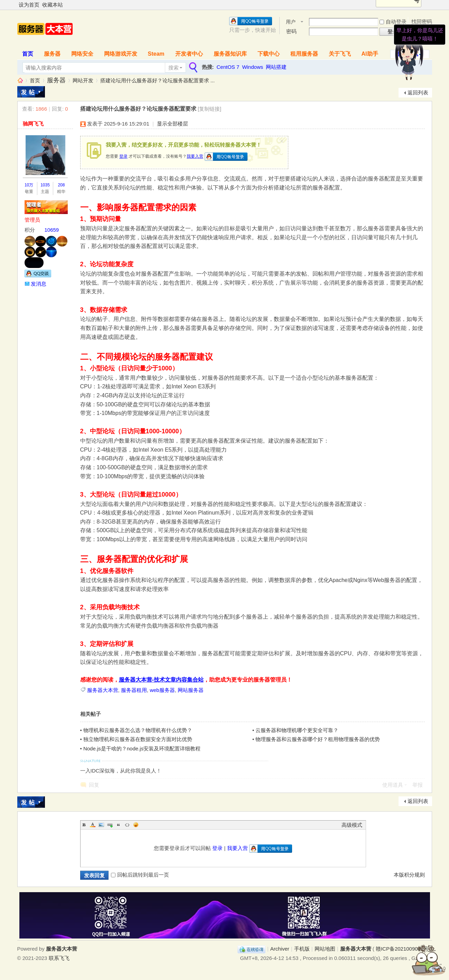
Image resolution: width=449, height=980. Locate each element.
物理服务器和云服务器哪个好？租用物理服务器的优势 (318, 739)
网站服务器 (191, 690)
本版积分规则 (409, 875)
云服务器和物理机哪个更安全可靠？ (297, 730)
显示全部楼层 (172, 124)
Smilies (136, 825)
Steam (156, 54)
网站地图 (325, 949)
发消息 (39, 284)
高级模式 (352, 825)
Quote (119, 825)
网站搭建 (276, 67)
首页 (28, 54)
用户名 (291, 22)
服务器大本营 (20, 80)
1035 (45, 185)
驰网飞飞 (33, 124)
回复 (94, 785)
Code (127, 825)
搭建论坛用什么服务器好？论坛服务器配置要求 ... (158, 80)
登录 (123, 156)
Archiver (280, 949)
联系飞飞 (59, 958)
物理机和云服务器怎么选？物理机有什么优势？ (138, 730)
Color (93, 825)
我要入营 (195, 156)
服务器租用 (134, 690)
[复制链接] (209, 109)
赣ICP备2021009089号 (402, 949)
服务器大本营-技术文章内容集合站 (161, 680)
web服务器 (162, 690)
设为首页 (29, 5)
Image (101, 825)
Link (110, 825)
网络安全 (82, 54)
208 (61, 185)
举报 (418, 785)
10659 (52, 230)
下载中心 (269, 54)
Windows (252, 67)
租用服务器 (304, 54)
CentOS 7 (228, 67)
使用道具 (393, 785)
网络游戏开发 (121, 54)
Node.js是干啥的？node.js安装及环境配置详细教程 (142, 748)
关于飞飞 (340, 54)
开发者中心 (189, 54)
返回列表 (418, 93)
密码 (291, 31)
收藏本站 (53, 5)
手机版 (302, 949)
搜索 (174, 68)
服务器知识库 (230, 54)
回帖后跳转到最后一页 (140, 875)
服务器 (52, 54)
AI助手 (370, 54)
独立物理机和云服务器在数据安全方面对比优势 (138, 739)
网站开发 (83, 80)
